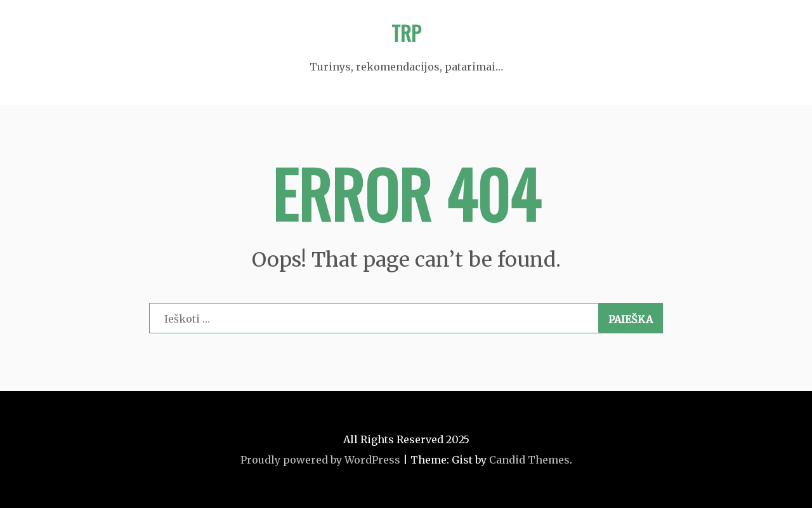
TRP (406, 33)
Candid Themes (529, 460)
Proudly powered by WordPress (320, 460)
